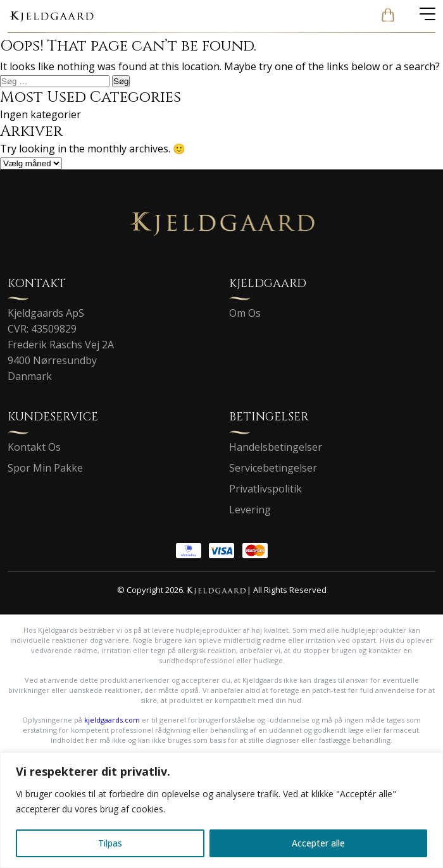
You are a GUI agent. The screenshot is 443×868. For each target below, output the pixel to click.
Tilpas (110, 843)
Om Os (245, 313)
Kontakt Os (34, 447)
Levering (250, 510)
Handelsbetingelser (276, 447)
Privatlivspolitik (265, 489)
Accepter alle (318, 843)
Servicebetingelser (273, 468)
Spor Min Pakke (45, 468)
